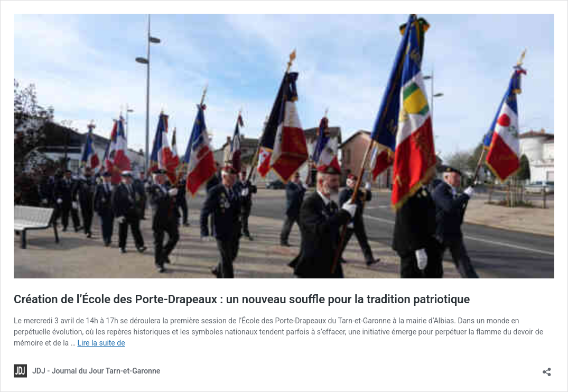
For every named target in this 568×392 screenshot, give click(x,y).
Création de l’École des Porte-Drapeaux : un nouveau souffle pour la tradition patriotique (242, 299)
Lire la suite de (101, 343)
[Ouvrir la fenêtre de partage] (547, 368)
